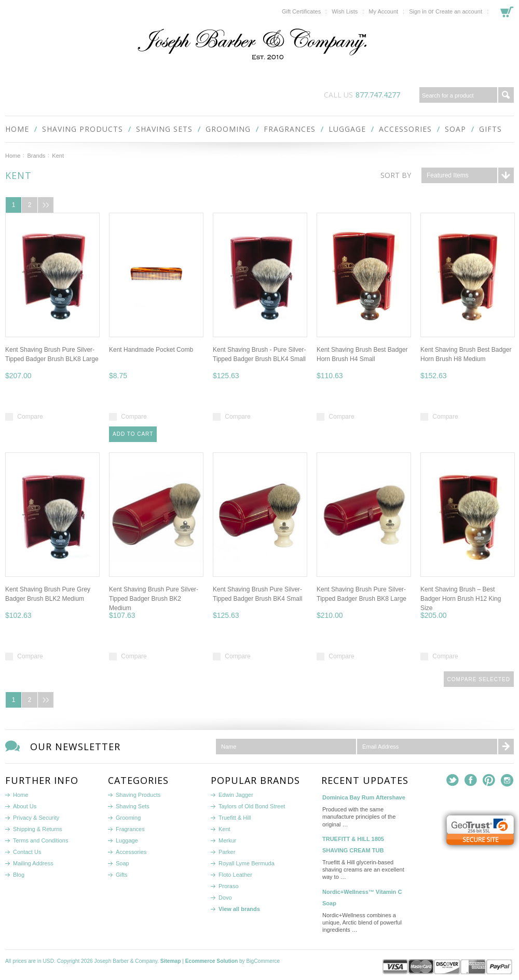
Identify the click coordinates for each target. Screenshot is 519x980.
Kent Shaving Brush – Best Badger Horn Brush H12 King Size (461, 599)
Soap (455, 129)
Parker (227, 852)
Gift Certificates (301, 11)
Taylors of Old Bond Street (252, 806)
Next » (46, 205)
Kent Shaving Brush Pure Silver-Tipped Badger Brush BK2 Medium (154, 599)
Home (13, 156)
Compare (30, 417)
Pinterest (489, 781)
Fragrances (290, 129)
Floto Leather (235, 875)
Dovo (225, 898)
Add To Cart (133, 434)
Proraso (229, 886)
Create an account (459, 11)
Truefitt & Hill (235, 818)
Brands (36, 156)
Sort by (396, 175)
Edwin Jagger (236, 795)
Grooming (228, 129)
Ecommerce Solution (211, 961)
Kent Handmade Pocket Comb (151, 350)
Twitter (453, 781)
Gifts (490, 129)
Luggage (347, 129)
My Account (383, 11)
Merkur (227, 840)
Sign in (418, 11)
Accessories (405, 129)
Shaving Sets (164, 129)
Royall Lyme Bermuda (247, 863)
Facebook (471, 781)
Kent (224, 829)
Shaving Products (83, 129)
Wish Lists (345, 11)
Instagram (507, 781)
